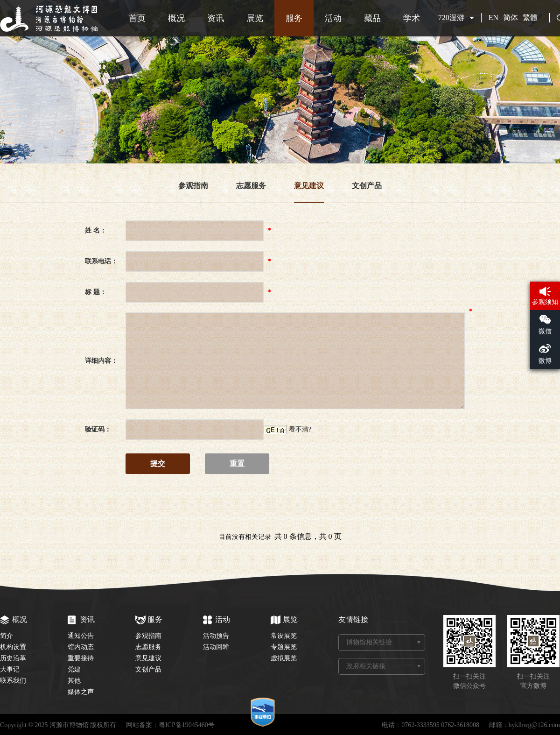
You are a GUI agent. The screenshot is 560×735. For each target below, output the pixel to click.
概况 (176, 18)
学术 (412, 18)
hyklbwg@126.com (535, 725)
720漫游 (451, 18)
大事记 (10, 669)
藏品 (372, 18)
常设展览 (284, 636)
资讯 (216, 18)
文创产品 (367, 186)
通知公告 (81, 636)
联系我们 (13, 681)
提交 (158, 463)
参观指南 (193, 186)
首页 (137, 18)
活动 (333, 18)
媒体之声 (81, 692)
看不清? (300, 429)
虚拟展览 (284, 658)
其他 (74, 681)
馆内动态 (81, 647)
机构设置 (13, 647)
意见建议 (309, 186)
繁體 (530, 18)
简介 (7, 636)
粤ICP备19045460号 (187, 725)
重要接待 (81, 658)
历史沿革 (13, 658)
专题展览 (284, 647)
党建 (74, 669)
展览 (255, 18)
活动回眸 (216, 647)
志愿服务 (251, 186)
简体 (511, 18)
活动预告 (216, 636)
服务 (294, 18)
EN (493, 18)
